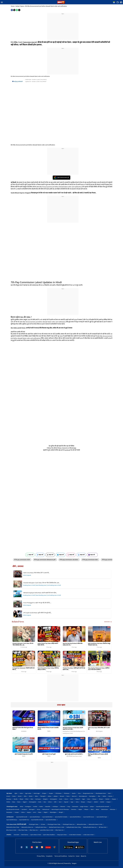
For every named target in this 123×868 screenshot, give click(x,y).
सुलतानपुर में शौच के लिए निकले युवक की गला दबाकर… (23, 729)
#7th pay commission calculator (69, 560)
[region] (63, 25)
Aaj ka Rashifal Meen (35, 817)
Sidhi (55, 802)
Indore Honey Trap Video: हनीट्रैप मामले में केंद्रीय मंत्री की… (48, 644)
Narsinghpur (92, 796)
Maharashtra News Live (27, 827)
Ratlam (104, 796)
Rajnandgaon (53, 812)
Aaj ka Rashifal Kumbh (22, 817)
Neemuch (74, 796)
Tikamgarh (43, 796)
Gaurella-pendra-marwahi (103, 807)
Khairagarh (32, 809)
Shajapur (114, 799)
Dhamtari (63, 807)
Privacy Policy (41, 856)
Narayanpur (9, 812)
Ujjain (16, 793)
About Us (83, 856)
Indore (21, 793)
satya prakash (18, 81)
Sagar (83, 799)
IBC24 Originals (27, 575)
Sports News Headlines (49, 835)
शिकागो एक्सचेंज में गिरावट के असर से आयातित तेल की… (48, 729)
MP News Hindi (103, 827)
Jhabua (50, 796)
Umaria (8, 796)
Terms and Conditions (61, 856)
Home (13, 6)
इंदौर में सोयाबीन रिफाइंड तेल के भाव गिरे (24, 754)
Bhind (27, 799)
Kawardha (48, 807)
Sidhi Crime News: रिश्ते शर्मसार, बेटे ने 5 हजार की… (36, 573)
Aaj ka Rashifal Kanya (12, 820)
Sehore (66, 799)
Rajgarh (25, 802)
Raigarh (46, 812)
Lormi (34, 812)
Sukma (23, 812)
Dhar (99, 796)
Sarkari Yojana (20, 6)
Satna (89, 799)
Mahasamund (46, 809)
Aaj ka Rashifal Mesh (47, 817)
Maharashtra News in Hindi (95, 824)
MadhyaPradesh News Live (90, 827)
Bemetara (74, 809)
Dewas (14, 796)
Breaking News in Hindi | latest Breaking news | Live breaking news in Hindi (42, 585)
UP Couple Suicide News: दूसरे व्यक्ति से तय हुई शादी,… (37, 613)
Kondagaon (28, 807)
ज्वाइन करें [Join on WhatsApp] (30, 555)
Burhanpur (38, 799)
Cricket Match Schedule (75, 835)
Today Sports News (62, 835)
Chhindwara (58, 793)
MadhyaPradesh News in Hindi (57, 827)
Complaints (49, 856)
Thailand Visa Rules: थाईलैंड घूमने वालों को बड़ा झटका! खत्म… (74, 669)
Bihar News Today (23, 830)
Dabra (36, 796)
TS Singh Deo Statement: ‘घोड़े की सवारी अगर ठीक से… (24, 669)
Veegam (74, 863)
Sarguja (29, 812)
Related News (18, 622)
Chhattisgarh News (34, 824)
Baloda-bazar (105, 809)
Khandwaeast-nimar (101, 793)
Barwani (62, 796)
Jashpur (92, 807)
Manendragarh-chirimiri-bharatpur (60, 809)
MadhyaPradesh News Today (74, 827)
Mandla (15, 799)
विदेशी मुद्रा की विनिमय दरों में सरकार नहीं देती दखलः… (98, 755)
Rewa (14, 802)
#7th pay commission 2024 (22, 560)
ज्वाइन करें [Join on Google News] (81, 555)
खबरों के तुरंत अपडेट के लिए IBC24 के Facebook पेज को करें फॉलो (61, 450)
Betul (32, 799)
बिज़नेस (49, 731)
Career (78, 856)
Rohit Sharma (25, 835)
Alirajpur (44, 793)
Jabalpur (56, 796)
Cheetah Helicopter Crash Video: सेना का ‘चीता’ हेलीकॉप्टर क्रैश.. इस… (42, 583)
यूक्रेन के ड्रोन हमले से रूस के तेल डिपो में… (74, 754)
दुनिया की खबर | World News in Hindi (74, 756)
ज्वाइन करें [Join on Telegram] (60, 555)
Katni (110, 793)
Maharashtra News (82, 824)
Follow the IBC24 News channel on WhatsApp (61, 448)
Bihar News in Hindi (11, 830)
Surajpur (17, 812)
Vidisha (8, 802)
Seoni (72, 799)
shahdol (96, 802)
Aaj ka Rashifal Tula (24, 820)
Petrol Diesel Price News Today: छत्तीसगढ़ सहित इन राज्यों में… (48, 669)
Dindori (31, 796)
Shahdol (107, 799)
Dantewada (75, 807)
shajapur (109, 802)
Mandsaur (9, 799)
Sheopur (94, 799)
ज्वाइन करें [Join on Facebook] (40, 555)
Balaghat (45, 799)
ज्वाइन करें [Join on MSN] (92, 555)
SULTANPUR (24, 731)
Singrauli (78, 799)
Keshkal (35, 807)
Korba (21, 807)
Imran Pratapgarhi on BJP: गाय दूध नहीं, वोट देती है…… (37, 603)
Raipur (40, 812)
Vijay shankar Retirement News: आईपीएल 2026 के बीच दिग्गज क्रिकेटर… (99, 669)
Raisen (19, 802)
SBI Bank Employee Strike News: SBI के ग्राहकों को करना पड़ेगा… (40, 593)
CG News (43, 824)
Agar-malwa (28, 793)
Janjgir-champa (84, 807)
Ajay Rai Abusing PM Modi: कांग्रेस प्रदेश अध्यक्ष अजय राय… (73, 644)
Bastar (97, 809)
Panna (68, 796)
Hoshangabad (53, 799)
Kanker (41, 807)
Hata (45, 802)
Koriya (38, 809)
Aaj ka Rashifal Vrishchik (37, 820)
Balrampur (113, 809)
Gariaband (24, 809)
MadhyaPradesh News (41, 827)
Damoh (20, 796)
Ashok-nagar (37, 793)
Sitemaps (48, 847)
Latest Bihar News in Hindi (47, 830)
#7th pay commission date (90, 560)
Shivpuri (101, 799)
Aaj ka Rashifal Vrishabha (61, 817)
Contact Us (72, 856)
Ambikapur (55, 807)
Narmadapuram (83, 796)
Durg (69, 807)
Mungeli (61, 812)
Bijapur (80, 809)
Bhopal (21, 799)
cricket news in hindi (88, 835)
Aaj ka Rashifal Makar (51, 820)
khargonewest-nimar (88, 793)
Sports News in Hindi (36, 835)
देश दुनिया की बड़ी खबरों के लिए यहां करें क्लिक (62, 446)
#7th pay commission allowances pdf (45, 560)
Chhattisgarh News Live (69, 824)
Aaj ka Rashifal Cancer (89, 817)
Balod (92, 809)
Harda (61, 799)
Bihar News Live (34, 830)
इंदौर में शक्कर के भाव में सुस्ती (49, 754)
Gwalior (74, 793)
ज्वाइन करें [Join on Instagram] (71, 555)
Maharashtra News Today (13, 827)
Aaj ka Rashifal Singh (102, 817)
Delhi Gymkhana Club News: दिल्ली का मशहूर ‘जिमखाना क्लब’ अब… (99, 644)
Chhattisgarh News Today (54, 824)
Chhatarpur (67, 793)
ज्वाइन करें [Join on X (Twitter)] (50, 555)
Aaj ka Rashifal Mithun (75, 817)
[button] (2, 2)
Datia (25, 796)
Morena (110, 796)
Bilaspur (86, 809)
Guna (79, 793)
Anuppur (51, 793)
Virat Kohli (16, 835)
